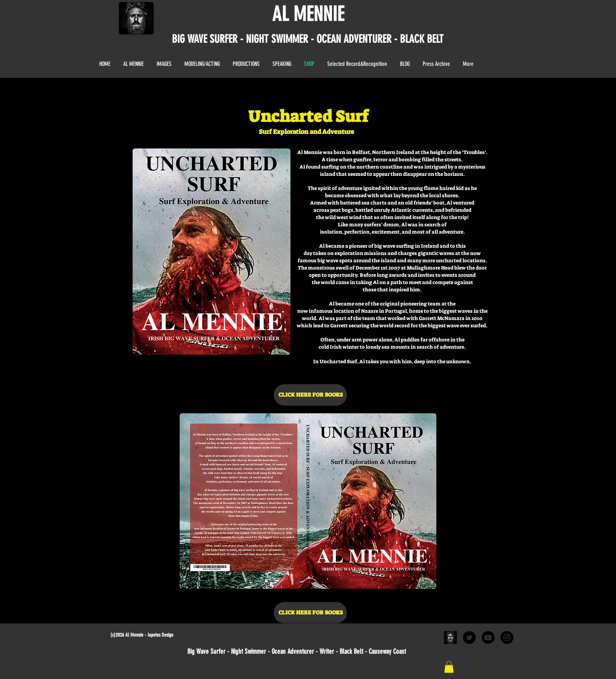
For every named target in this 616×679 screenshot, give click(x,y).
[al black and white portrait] (450, 637)
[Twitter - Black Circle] (469, 637)
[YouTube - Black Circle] (488, 637)
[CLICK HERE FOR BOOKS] (310, 395)
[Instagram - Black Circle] (507, 637)
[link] (449, 667)
